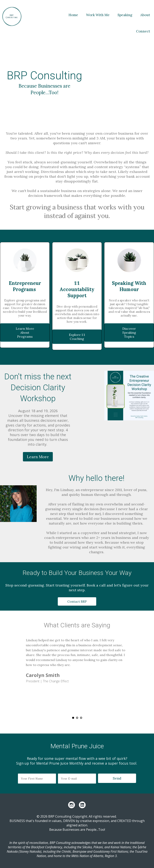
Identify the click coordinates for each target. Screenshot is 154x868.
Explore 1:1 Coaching (77, 337)
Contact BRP (77, 601)
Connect (143, 31)
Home (73, 15)
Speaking (125, 15)
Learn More (38, 457)
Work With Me (98, 15)
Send (117, 778)
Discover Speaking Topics (129, 332)
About (145, 15)
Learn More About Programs (25, 332)
